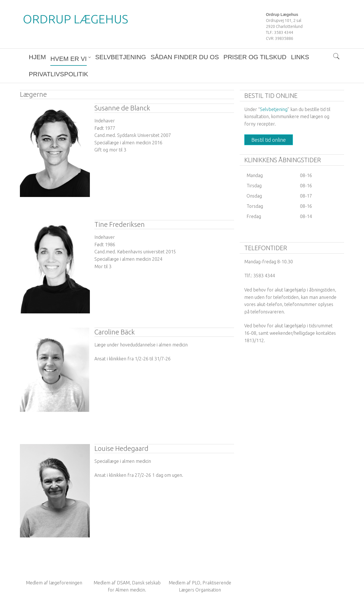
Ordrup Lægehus (75, 19)
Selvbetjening (274, 92)
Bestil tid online (269, 123)
